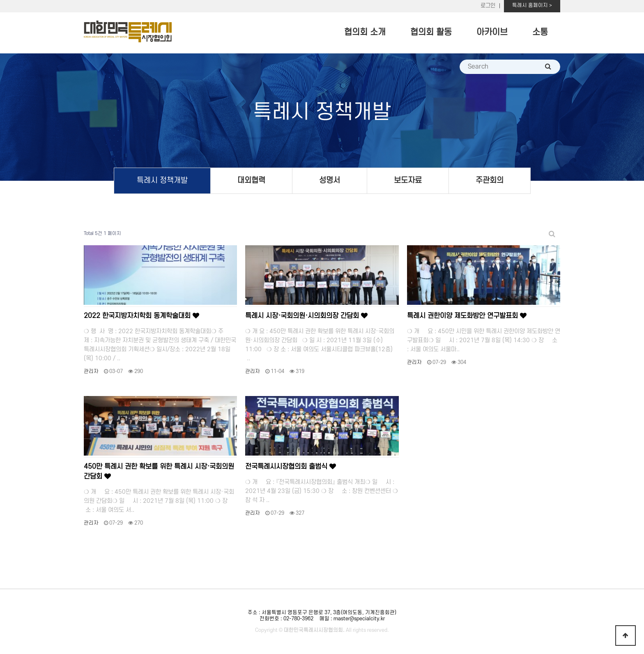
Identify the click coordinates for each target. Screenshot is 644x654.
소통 (540, 32)
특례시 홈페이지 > (532, 5)
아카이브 (492, 32)
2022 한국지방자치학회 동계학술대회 (141, 316)
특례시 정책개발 (162, 181)
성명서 (330, 181)
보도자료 (408, 181)
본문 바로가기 (0, 0)
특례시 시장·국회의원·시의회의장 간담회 (306, 316)
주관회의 (490, 181)
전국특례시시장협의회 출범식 (291, 467)
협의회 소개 (365, 32)
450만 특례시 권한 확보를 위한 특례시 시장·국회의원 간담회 (159, 472)
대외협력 (251, 181)
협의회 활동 (431, 32)
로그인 (488, 6)
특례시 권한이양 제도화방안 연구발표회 (467, 316)
